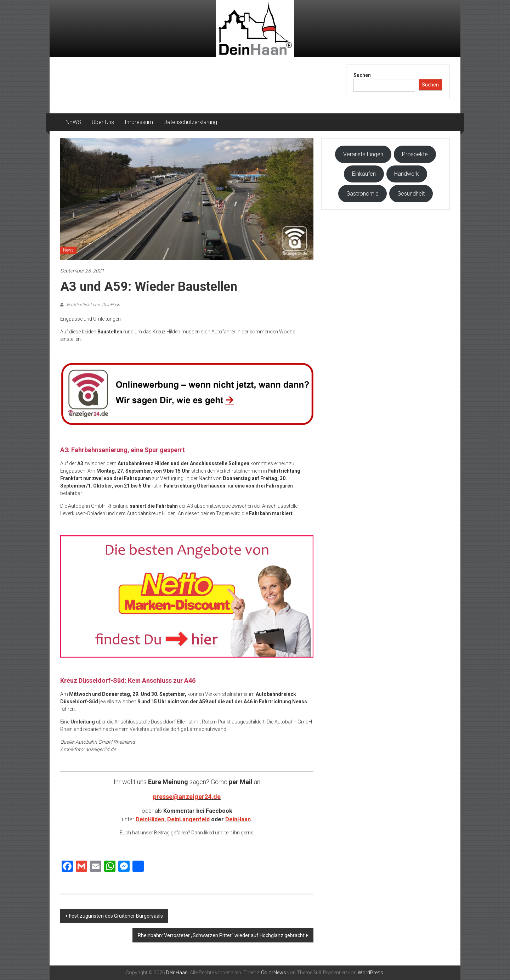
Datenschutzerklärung (190, 122)
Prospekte (415, 154)
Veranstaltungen (363, 154)
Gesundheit (411, 194)
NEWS (73, 122)
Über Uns (103, 122)
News (68, 250)
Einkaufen (364, 174)
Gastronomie (362, 194)
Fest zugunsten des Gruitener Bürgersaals (116, 916)
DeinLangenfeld (188, 819)
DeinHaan (238, 819)
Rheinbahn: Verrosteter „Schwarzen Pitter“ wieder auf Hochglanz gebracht (221, 935)
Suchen (362, 75)
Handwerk (407, 174)
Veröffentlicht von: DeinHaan (93, 305)
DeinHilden (150, 819)
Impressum (139, 122)
